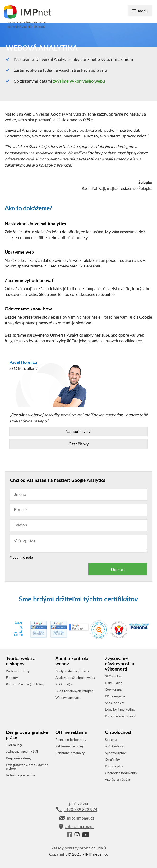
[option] (78, 383)
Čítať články (79, 444)
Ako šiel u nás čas (118, 779)
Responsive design (19, 758)
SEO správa (113, 676)
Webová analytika (68, 698)
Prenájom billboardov (71, 740)
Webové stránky (18, 671)
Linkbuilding (114, 683)
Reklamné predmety (70, 753)
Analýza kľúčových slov (72, 671)
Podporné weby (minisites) (25, 684)
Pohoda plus (114, 766)
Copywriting (114, 690)
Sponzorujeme (115, 753)
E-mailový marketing (120, 709)
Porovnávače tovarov (120, 716)
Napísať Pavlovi (78, 432)
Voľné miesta (114, 746)
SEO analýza (64, 684)
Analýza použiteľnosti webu (75, 678)
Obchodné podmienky (121, 773)
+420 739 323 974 (77, 810)
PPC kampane (115, 696)
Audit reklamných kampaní (75, 691)
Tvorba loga (14, 745)
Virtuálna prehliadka (20, 775)
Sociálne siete (115, 703)
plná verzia (78, 803)
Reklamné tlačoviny (70, 746)
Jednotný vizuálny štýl (22, 751)
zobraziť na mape (77, 827)
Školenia (111, 740)
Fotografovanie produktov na (27, 767)
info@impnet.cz (77, 818)
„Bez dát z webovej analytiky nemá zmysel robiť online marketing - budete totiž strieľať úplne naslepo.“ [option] (78, 430)
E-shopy (12, 678)
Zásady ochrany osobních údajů (79, 848)
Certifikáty (112, 760)
